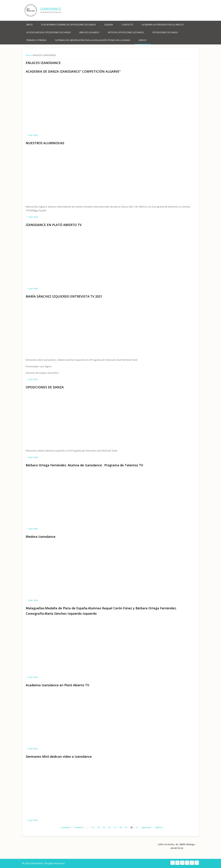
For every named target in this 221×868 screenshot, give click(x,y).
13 (93, 827)
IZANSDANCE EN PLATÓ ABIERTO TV (54, 225)
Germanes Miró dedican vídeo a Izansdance (59, 756)
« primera (66, 827)
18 (120, 827)
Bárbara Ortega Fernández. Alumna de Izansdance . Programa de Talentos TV (84, 465)
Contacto (127, 25)
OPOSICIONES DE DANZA (165, 32)
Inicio (30, 25)
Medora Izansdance (41, 537)
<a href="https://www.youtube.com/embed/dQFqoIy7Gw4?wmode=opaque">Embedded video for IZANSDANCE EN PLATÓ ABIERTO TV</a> (62, 258)
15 (104, 827)
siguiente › (147, 827)
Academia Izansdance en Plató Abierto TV (57, 685)
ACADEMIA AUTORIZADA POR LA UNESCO (163, 25)
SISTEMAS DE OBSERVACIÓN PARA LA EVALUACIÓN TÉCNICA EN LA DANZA (93, 40)
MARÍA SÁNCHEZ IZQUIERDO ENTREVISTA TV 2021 (64, 296)
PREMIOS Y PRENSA (36, 40)
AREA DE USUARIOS (89, 32)
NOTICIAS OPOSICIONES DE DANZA (126, 32)
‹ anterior (79, 827)
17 (115, 827)
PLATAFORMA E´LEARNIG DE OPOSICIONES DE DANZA (68, 25)
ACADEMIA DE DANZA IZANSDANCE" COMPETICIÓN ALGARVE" (73, 71)
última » (159, 827)
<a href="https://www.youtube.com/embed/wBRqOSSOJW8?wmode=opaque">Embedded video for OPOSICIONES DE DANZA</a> (62, 420)
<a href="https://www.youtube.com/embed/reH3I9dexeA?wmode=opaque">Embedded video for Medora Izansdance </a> (62, 570)
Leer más (33, 135)
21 (137, 827)
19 (126, 827)
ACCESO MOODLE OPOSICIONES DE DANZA (49, 32)
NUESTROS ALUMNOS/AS (45, 143)
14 (98, 827)
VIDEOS (143, 40)
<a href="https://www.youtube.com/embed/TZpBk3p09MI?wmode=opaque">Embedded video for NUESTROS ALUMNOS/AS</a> (62, 176)
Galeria (109, 25)
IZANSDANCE (51, 9)
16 (109, 827)
